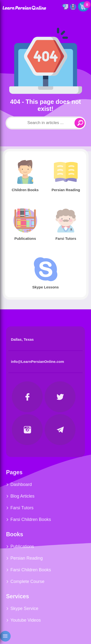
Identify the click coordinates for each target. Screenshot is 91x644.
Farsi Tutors (22, 508)
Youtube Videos (26, 620)
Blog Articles (22, 496)
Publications (22, 546)
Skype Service (24, 608)
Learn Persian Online (24, 8)
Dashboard (21, 484)
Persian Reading (27, 558)
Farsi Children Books (31, 519)
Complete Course (27, 581)
